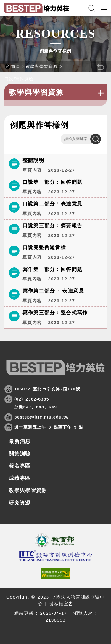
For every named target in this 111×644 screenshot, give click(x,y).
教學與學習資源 (42, 66)
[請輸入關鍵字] (81, 139)
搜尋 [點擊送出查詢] (96, 139)
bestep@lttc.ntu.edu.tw (41, 417)
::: (7, 113)
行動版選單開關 (104, 9)
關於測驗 (20, 454)
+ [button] (101, 93)
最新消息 (20, 441)
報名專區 (20, 466)
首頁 (16, 66)
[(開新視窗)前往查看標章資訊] (55, 574)
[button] (91, 8)
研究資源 (20, 503)
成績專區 (20, 478)
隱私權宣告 (61, 604)
